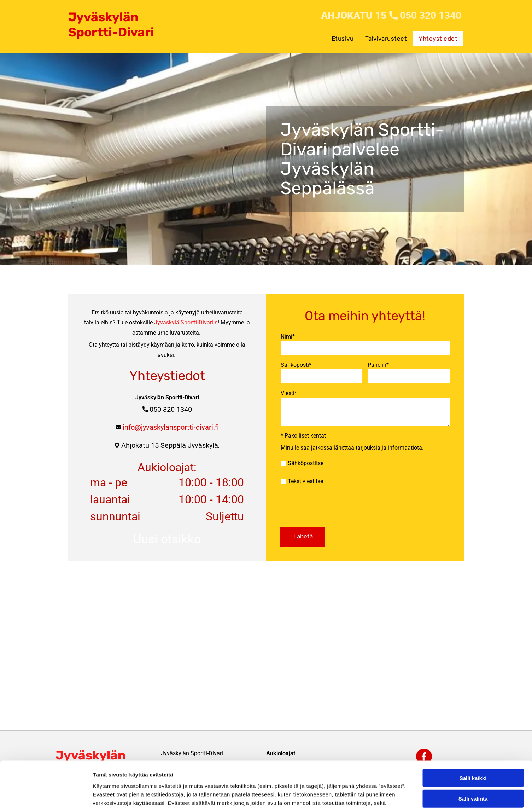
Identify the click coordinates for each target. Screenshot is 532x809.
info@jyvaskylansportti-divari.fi (171, 424)
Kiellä (473, 757)
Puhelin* (378, 365)
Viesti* (289, 393)
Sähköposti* (296, 365)
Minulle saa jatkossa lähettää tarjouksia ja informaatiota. (352, 448)
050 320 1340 (171, 406)
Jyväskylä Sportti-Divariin (186, 319)
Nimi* (288, 337)
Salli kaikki (473, 716)
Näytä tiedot (378, 795)
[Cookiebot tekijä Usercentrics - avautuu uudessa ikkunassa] (46, 795)
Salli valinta (473, 736)
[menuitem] (343, 35)
